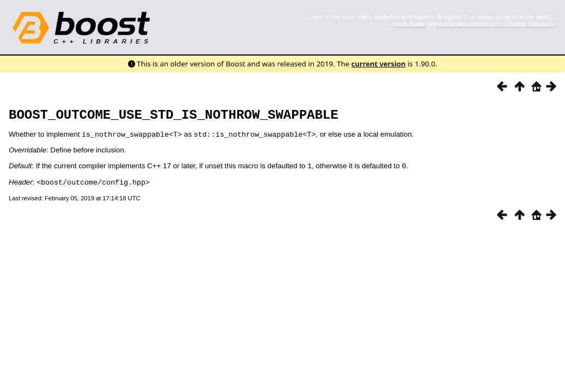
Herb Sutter (411, 24)
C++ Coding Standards (525, 24)
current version (379, 64)
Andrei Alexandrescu (465, 24)
